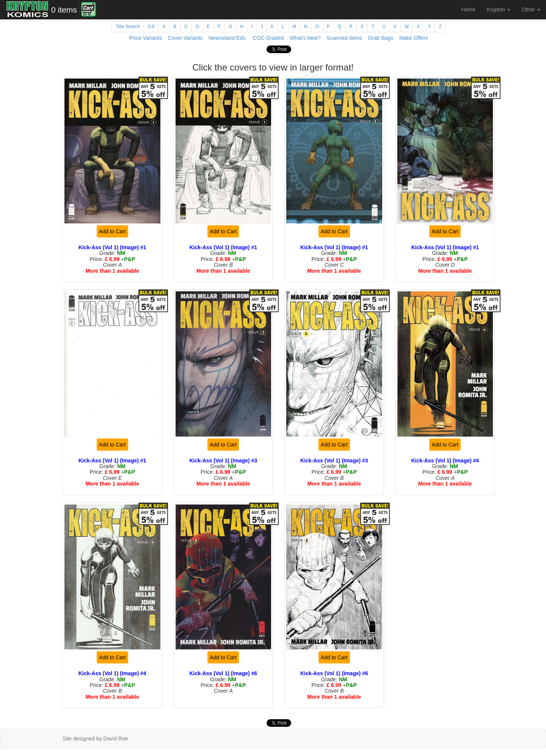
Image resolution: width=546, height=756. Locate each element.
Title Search (128, 27)
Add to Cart (112, 231)
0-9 (151, 27)
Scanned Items (344, 38)
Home (468, 9)
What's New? (305, 38)
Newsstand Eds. (228, 38)
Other (531, 9)
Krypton (499, 9)
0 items (64, 10)
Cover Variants (185, 38)
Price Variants (146, 38)
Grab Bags (380, 38)
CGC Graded (268, 38)
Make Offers (414, 38)
